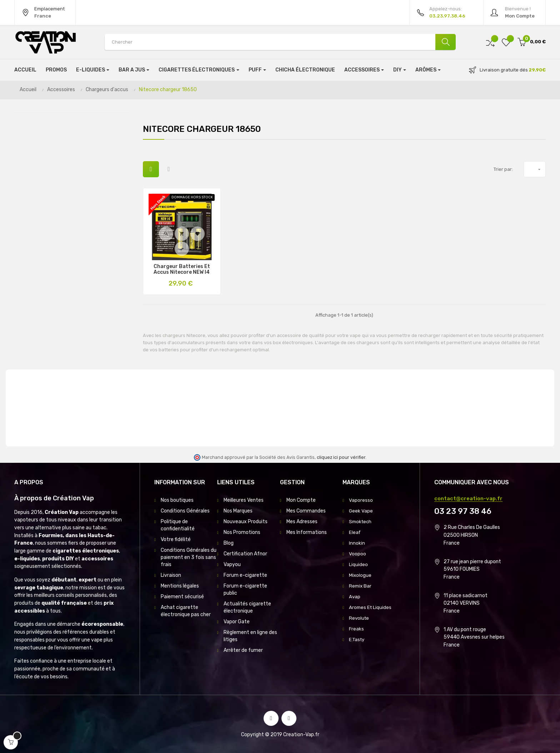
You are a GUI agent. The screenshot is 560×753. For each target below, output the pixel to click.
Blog (229, 543)
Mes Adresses (302, 522)
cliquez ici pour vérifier (341, 457)
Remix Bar (361, 586)
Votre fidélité (176, 539)
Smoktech (361, 522)
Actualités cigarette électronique (247, 607)
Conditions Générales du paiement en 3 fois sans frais (189, 557)
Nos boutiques (177, 500)
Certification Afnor (245, 554)
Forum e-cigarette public (245, 589)
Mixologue (360, 575)
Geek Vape (361, 511)
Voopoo (357, 554)
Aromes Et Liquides (371, 607)
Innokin (357, 543)
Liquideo (358, 564)
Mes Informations (307, 532)
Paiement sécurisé (182, 597)
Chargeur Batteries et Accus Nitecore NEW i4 (182, 269)
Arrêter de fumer (243, 650)
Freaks (357, 629)
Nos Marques (238, 511)
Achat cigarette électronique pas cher (186, 611)
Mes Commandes (306, 511)
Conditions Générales (185, 511)
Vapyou (232, 564)
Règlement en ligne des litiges (250, 636)
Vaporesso (361, 500)
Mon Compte (301, 500)
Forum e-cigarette (245, 575)
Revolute (359, 618)
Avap (355, 597)
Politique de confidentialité (178, 525)
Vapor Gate (237, 622)
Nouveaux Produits (246, 522)
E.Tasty (357, 640)
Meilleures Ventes (244, 500)
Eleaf (355, 532)
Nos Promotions (242, 532)
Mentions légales (180, 586)
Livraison (171, 575)
